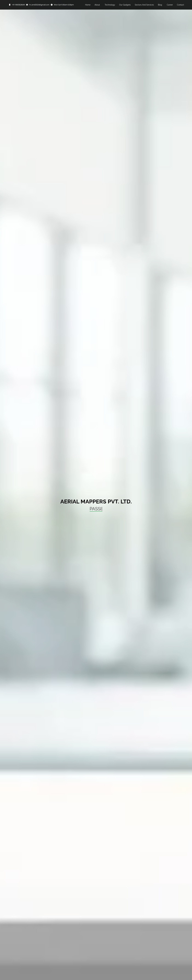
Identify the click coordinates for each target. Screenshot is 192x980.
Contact (181, 5)
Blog (160, 5)
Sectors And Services (144, 5)
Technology (110, 5)
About (97, 5)
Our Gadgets (125, 5)
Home (88, 5)
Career (170, 5)
